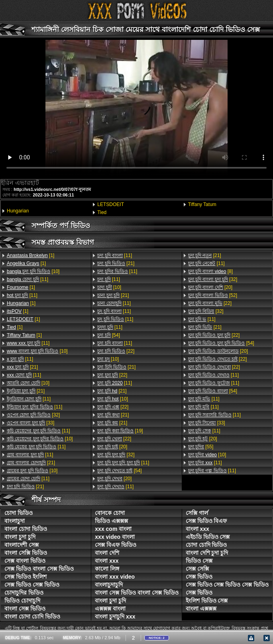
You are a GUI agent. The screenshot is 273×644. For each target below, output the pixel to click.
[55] (201, 447)
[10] (33, 271)
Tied (102, 212)
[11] (27, 279)
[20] (112, 447)
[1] (30, 255)
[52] (213, 295)
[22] (116, 351)
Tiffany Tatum (202, 204)
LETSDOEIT (111, 204)
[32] (33, 415)
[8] (210, 271)
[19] (120, 431)
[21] (22, 367)
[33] (30, 423)
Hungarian (18, 211)
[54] (109, 335)
